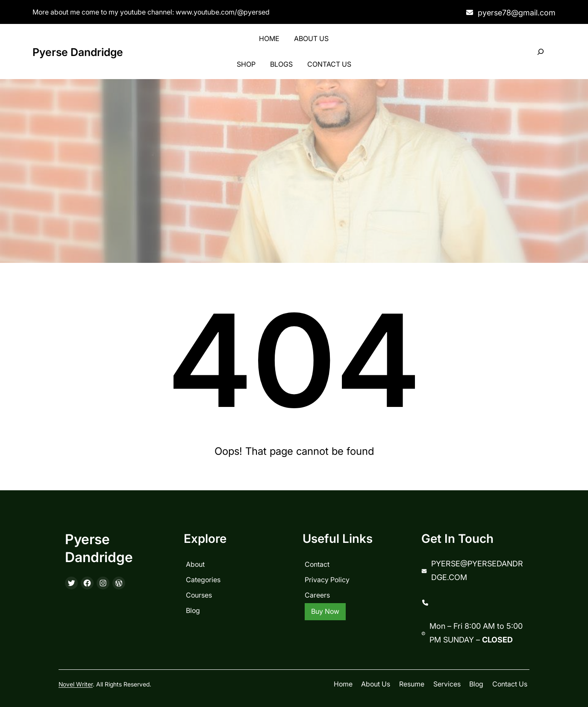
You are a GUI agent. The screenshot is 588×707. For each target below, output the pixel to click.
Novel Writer (76, 684)
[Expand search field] (541, 52)
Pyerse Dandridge (78, 52)
